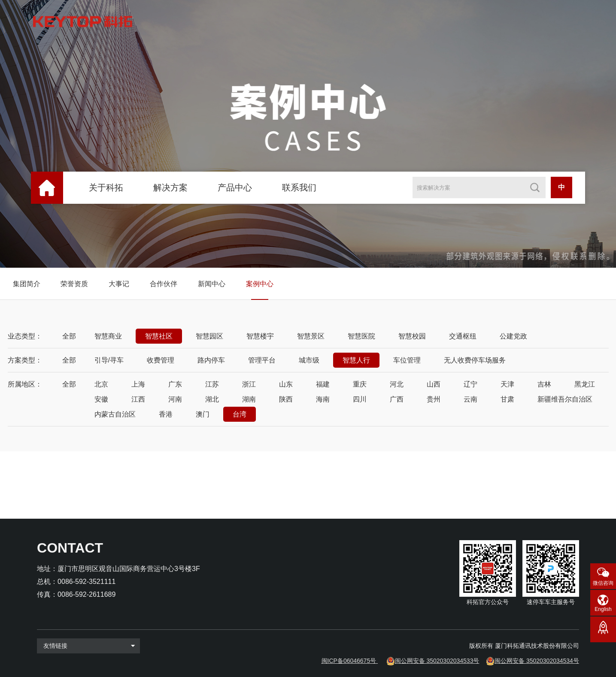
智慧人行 (356, 360)
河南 (175, 399)
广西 (397, 399)
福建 (323, 384)
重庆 (360, 384)
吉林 (544, 384)
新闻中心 (212, 284)
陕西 (286, 399)
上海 (138, 384)
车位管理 (407, 360)
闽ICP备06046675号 (349, 661)
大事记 (119, 284)
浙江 (249, 384)
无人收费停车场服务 (475, 360)
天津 (507, 384)
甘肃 (507, 399)
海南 (323, 399)
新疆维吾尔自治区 (565, 399)
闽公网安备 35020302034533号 (437, 661)
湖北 (212, 399)
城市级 (309, 360)
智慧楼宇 (260, 336)
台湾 (240, 414)
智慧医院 (361, 336)
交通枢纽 (463, 336)
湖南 (249, 399)
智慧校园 (412, 336)
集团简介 (27, 284)
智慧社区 (159, 336)
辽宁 (470, 384)
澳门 (203, 414)
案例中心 (260, 284)
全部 (69, 336)
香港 (166, 414)
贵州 (434, 399)
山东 (286, 384)
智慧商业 (108, 336)
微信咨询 (603, 583)
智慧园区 (209, 336)
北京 (101, 384)
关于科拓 (106, 187)
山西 (434, 384)
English (603, 609)
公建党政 (513, 336)
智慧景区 (311, 336)
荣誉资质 (74, 284)
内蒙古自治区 (115, 414)
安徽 (101, 399)
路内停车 (211, 360)
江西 (138, 399)
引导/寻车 (109, 360)
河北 (397, 384)
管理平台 (262, 360)
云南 (470, 399)
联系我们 (299, 187)
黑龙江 (585, 384)
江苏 (212, 384)
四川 (360, 399)
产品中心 (235, 187)
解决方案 (170, 187)
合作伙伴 (164, 284)
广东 (175, 384)
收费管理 (161, 360)
